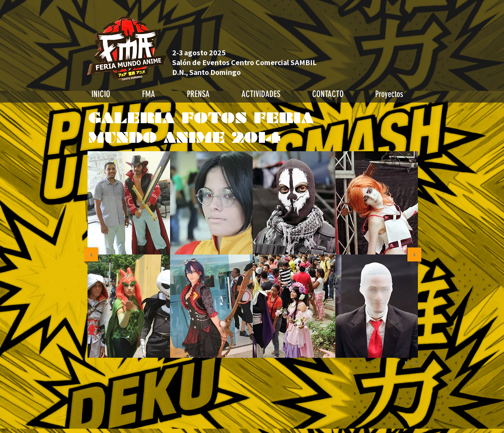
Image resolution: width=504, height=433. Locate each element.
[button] (129, 203)
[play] (407, 363)
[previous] (91, 254)
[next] (414, 254)
